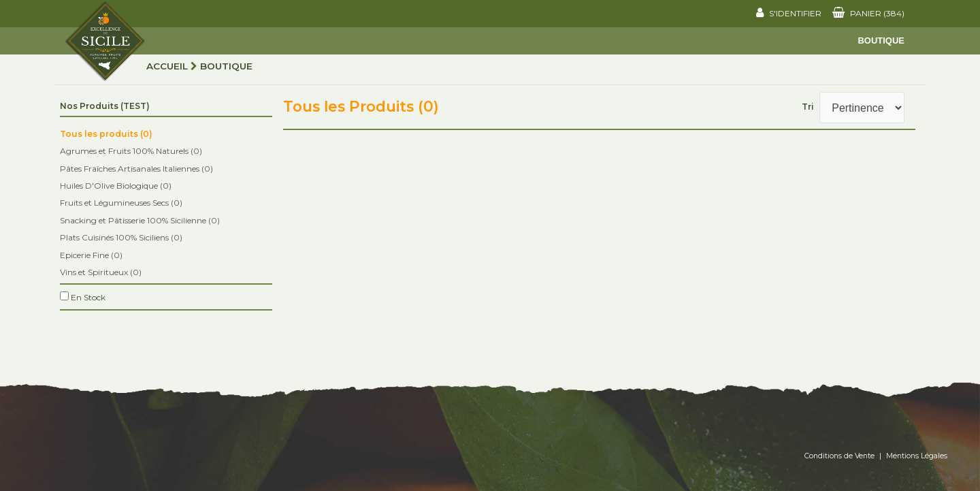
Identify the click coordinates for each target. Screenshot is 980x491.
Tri (808, 107)
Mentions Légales (917, 456)
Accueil (167, 66)
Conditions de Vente (839, 456)
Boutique (881, 41)
